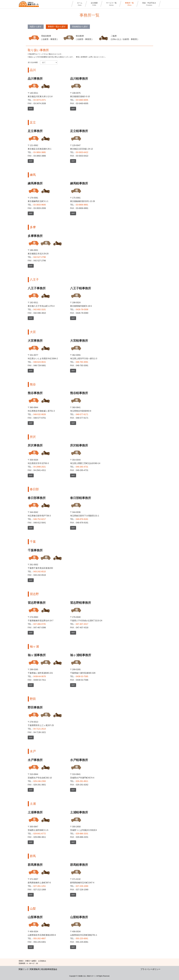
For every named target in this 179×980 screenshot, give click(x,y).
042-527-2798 (40, 257)
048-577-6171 (82, 414)
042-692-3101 (40, 310)
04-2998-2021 (40, 467)
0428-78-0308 (82, 310)
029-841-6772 (40, 834)
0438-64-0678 (40, 676)
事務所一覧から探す (57, 27)
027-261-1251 (40, 886)
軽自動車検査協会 (49, 969)
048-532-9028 (40, 414)
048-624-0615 (40, 362)
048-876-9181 (82, 519)
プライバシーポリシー (150, 969)
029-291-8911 (82, 781)
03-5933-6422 (82, 152)
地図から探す (36, 27)
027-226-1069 (82, 886)
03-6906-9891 (82, 205)
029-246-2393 (40, 781)
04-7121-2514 (40, 729)
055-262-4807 (40, 939)
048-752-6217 (40, 519)
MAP (31, 109)
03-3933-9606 (40, 205)
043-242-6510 (40, 572)
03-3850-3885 (40, 152)
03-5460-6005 (82, 100)
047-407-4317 (82, 624)
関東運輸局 (35, 969)
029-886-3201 (82, 834)
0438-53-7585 (82, 676)
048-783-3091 (82, 362)
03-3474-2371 (40, 100)
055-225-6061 (82, 939)
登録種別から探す (80, 27)
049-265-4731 (82, 467)
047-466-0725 (40, 624)
